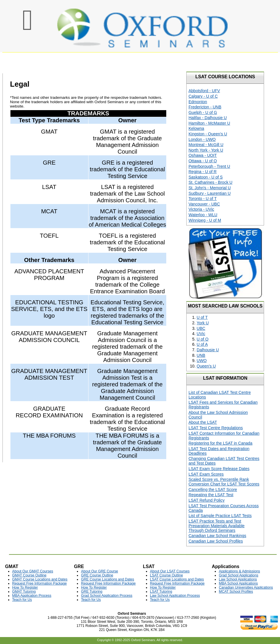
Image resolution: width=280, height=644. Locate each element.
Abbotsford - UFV (204, 91)
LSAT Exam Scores (206, 474)
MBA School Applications (238, 583)
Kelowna (196, 128)
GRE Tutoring (92, 592)
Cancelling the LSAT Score (213, 490)
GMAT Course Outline (29, 575)
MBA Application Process (32, 596)
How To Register (25, 587)
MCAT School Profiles (236, 592)
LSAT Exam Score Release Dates (219, 469)
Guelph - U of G (203, 112)
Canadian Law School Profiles (216, 541)
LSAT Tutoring (161, 592)
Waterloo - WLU (203, 215)
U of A (202, 344)
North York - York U (206, 150)
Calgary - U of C (203, 96)
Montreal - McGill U (206, 145)
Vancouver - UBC (204, 204)
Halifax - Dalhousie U (208, 118)
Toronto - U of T (203, 199)
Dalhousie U (208, 350)
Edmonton (198, 102)
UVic (201, 334)
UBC (201, 328)
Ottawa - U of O (203, 161)
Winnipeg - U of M (205, 220)
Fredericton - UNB (205, 107)
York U (203, 323)
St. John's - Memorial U (210, 188)
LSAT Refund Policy (207, 500)
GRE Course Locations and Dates (108, 579)
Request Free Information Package (39, 583)
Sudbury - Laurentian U (210, 193)
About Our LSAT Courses (170, 571)
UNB (201, 355)
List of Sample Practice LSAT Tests (220, 516)
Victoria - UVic (201, 209)
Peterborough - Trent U (209, 166)
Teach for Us (22, 600)
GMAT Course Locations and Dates (40, 579)
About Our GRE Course (100, 571)
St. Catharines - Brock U (211, 182)
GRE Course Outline (97, 575)
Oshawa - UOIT (203, 155)
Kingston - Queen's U (208, 134)
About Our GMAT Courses (33, 571)
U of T (202, 317)
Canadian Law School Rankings (217, 536)
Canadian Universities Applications (246, 587)
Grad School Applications (239, 575)
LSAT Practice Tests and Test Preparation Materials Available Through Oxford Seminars (217, 526)
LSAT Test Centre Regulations (216, 428)
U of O (203, 339)
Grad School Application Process (107, 596)
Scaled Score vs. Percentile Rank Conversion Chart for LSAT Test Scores (224, 482)
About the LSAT (203, 422)
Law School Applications (238, 579)
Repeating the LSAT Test (211, 495)
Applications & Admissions (239, 571)
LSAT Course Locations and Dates (177, 579)
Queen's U (206, 366)
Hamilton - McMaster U (209, 123)
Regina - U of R (203, 172)
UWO (202, 361)
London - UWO (202, 139)
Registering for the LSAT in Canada (221, 443)
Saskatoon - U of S (206, 177)
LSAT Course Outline (167, 575)
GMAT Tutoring (24, 592)
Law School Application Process (175, 596)
